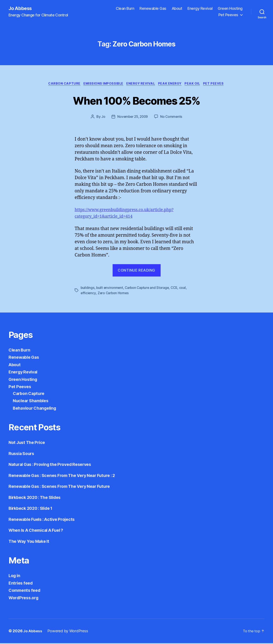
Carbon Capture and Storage (148, 289)
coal (185, 289)
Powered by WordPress (68, 632)
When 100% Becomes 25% (136, 101)
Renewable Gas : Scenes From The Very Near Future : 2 (67, 476)
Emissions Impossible (102, 84)
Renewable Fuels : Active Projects (44, 520)
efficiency (88, 294)
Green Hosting (230, 9)
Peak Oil (196, 84)
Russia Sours (23, 454)
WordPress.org (25, 599)
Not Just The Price (28, 443)
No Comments (172, 118)
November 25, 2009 (132, 118)
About (177, 9)
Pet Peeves (228, 15)
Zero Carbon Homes (114, 294)
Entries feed (22, 584)
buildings (88, 289)
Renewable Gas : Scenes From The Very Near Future (64, 487)
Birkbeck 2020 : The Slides (37, 498)
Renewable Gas (153, 9)
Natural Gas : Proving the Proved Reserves (54, 465)
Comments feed (26, 591)
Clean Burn (125, 9)
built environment (110, 289)
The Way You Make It (31, 542)
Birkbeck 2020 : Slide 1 (33, 509)
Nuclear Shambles (32, 402)
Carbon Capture (61, 84)
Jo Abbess (21, 9)
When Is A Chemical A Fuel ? (39, 531)
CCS (176, 289)
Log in (15, 577)
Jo (102, 118)
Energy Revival (200, 9)
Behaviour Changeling (37, 409)
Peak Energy (172, 84)
